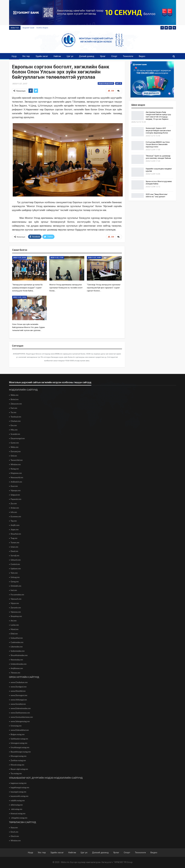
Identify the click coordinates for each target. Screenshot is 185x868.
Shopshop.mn (16, 616)
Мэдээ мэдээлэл (106, 83)
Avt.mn (14, 621)
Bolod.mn (15, 399)
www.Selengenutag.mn (20, 721)
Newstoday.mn (17, 660)
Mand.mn (15, 629)
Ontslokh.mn (16, 586)
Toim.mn (14, 573)
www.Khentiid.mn (18, 691)
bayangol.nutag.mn (18, 792)
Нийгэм (57, 56)
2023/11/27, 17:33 (57, 258)
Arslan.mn (15, 508)
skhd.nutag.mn (17, 805)
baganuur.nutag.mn (19, 783)
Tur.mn (14, 412)
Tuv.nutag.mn (16, 773)
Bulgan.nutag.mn (18, 734)
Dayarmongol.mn (18, 438)
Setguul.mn (15, 495)
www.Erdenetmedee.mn (21, 708)
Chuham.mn (16, 421)
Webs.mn (15, 395)
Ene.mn (14, 425)
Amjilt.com (15, 525)
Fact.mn (14, 408)
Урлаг (103, 56)
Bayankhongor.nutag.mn (21, 752)
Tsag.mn (14, 538)
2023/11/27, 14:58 (94, 258)
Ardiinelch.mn (16, 482)
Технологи (128, 56)
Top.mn (14, 521)
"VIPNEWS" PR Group (123, 862)
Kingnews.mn (16, 473)
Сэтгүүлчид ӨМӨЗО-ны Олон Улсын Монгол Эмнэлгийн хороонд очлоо (158, 144)
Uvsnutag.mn (16, 726)
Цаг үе (70, 56)
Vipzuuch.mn (16, 599)
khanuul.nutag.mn (18, 813)
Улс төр (26, 56)
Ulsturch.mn (16, 560)
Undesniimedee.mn (19, 664)
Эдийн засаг (42, 56)
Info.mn (14, 512)
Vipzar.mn (15, 603)
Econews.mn (16, 516)
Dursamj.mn (16, 451)
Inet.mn (14, 590)
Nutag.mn (15, 469)
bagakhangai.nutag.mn (20, 787)
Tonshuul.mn (16, 417)
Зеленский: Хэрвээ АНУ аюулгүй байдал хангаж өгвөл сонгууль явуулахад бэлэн (158, 131)
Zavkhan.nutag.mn (18, 760)
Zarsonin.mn (16, 608)
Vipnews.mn (16, 612)
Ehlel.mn (14, 634)
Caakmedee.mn (17, 642)
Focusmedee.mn (17, 595)
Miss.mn (14, 430)
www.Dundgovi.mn (19, 687)
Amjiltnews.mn (17, 668)
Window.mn (16, 464)
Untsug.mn (15, 577)
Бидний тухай (28, 28)
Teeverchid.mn (17, 460)
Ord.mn (14, 456)
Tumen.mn (15, 543)
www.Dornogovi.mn (19, 695)
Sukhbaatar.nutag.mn (19, 739)
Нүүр (14, 56)
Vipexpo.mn (16, 490)
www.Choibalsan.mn (19, 682)
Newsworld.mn (17, 477)
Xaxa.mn (14, 828)
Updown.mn (16, 569)
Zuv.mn (14, 503)
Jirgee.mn (15, 530)
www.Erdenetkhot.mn (20, 730)
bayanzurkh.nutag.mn (20, 796)
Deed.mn (14, 551)
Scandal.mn (15, 434)
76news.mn (15, 673)
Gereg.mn (15, 582)
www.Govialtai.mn (18, 704)
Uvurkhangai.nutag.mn (20, 747)
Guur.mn (14, 486)
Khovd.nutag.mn (17, 765)
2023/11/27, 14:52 (20, 297)
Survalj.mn (15, 556)
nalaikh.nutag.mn (18, 800)
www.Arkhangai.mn (19, 700)
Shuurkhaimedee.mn (19, 655)
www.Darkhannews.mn (20, 713)
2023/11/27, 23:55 (20, 258)
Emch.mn (15, 832)
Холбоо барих (42, 28)
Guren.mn (15, 443)
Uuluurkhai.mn (17, 638)
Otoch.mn (15, 836)
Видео (142, 56)
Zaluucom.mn (16, 404)
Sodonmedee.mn (18, 651)
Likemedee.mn (17, 647)
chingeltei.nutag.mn (19, 818)
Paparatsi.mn (16, 499)
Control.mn (15, 564)
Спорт (114, 56)
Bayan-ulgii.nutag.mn (19, 769)
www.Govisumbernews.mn (22, 717)
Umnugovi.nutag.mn (19, 743)
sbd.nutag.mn (16, 809)
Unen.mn (14, 547)
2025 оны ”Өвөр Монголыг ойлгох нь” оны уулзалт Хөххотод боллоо (157, 197)
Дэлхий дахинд (87, 56)
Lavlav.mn (15, 625)
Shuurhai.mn (16, 534)
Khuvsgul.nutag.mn (19, 756)
